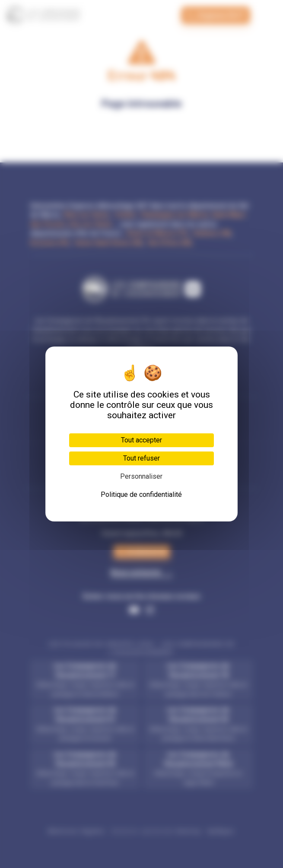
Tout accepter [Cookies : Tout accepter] (141, 440)
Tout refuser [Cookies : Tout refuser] (141, 458)
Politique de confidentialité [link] (141, 494)
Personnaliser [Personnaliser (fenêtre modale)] (141, 476)
